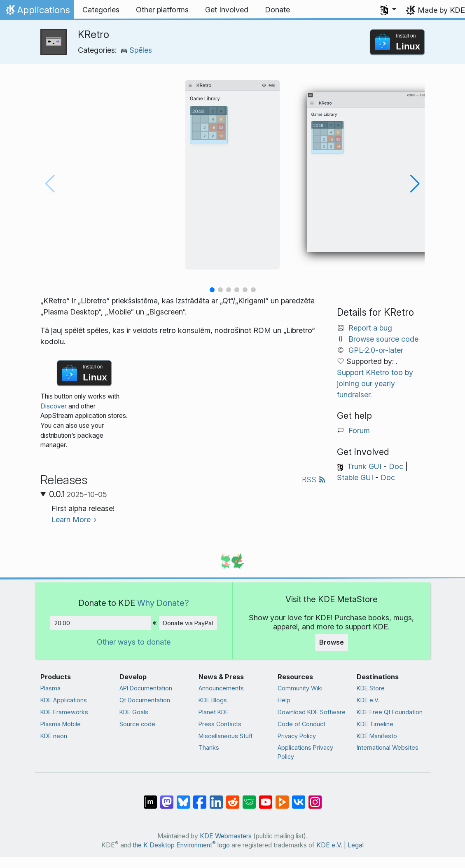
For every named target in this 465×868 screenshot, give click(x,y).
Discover (54, 406)
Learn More (71, 520)
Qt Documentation (145, 700)
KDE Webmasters (226, 836)
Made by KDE (441, 10)
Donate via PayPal (188, 623)
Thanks (209, 747)
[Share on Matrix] (150, 798)
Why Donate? (163, 603)
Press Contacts (220, 724)
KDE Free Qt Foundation (390, 712)
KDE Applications (64, 700)
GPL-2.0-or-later (376, 350)
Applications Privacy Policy (305, 752)
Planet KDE (214, 712)
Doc (396, 466)
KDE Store (371, 688)
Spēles (136, 50)
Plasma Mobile (61, 724)
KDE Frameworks (64, 712)
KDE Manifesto (377, 736)
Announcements (221, 688)
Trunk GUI (364, 466)
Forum (359, 430)
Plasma (50, 688)
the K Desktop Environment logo (181, 845)
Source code (137, 724)
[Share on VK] (299, 798)
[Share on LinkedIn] (216, 798)
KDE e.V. (368, 700)
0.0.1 (78, 494)
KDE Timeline (375, 724)
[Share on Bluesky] (183, 798)
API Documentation (146, 688)
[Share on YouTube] (266, 798)
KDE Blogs (213, 700)
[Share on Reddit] (233, 798)
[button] (388, 10)
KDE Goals (134, 712)
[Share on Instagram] (315, 798)
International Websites (388, 747)
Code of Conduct (301, 724)
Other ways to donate (134, 642)
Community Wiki (300, 688)
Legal (356, 845)
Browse (332, 642)
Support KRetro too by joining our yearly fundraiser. (375, 384)
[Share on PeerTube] (282, 798)
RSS (314, 480)
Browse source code (383, 339)
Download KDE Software (312, 712)
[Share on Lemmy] (249, 798)
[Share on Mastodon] (167, 798)
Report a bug (370, 328)
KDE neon (54, 736)
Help (284, 700)
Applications (37, 12)
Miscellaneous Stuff (225, 736)
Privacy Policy (297, 736)
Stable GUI (355, 477)
